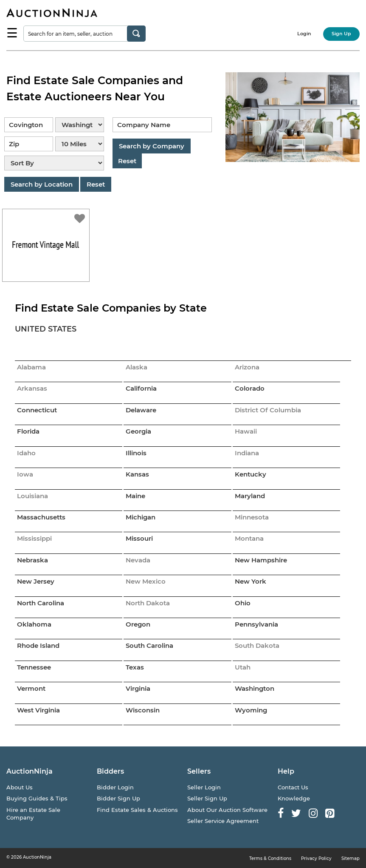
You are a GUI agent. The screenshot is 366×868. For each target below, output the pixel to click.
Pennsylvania (256, 624)
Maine (135, 496)
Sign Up (341, 34)
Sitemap (351, 858)
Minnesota (252, 517)
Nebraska (32, 560)
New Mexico (146, 581)
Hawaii (246, 431)
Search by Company (152, 146)
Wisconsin (143, 710)
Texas (135, 667)
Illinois (136, 453)
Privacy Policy (316, 858)
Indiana (247, 453)
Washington (255, 688)
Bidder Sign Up (118, 798)
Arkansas (32, 388)
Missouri (139, 538)
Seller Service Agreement (223, 821)
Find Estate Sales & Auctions (137, 810)
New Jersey (36, 581)
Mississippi (34, 538)
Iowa (25, 474)
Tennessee (34, 667)
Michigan (141, 517)
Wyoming (251, 710)
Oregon (138, 624)
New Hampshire (261, 560)
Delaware (141, 410)
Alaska (137, 367)
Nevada (138, 560)
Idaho (26, 453)
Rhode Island (38, 645)
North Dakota (148, 603)
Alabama (31, 367)
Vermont (31, 688)
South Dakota (257, 645)
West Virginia (38, 710)
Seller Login (204, 787)
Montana (249, 538)
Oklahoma (34, 624)
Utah (243, 667)
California (141, 388)
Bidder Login (115, 787)
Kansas (137, 474)
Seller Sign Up (207, 798)
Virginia (138, 688)
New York (251, 581)
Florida (28, 431)
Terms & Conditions (270, 858)
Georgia (138, 431)
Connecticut (37, 410)
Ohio (243, 603)
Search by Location (42, 184)
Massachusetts (41, 517)
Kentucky (251, 474)
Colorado (250, 388)
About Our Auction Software (227, 810)
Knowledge (294, 798)
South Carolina (149, 645)
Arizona (247, 367)
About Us (20, 787)
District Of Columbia (268, 410)
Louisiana (32, 496)
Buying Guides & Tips (37, 798)
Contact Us (293, 787)
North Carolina (41, 603)
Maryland (250, 496)
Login (304, 34)
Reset (96, 184)
